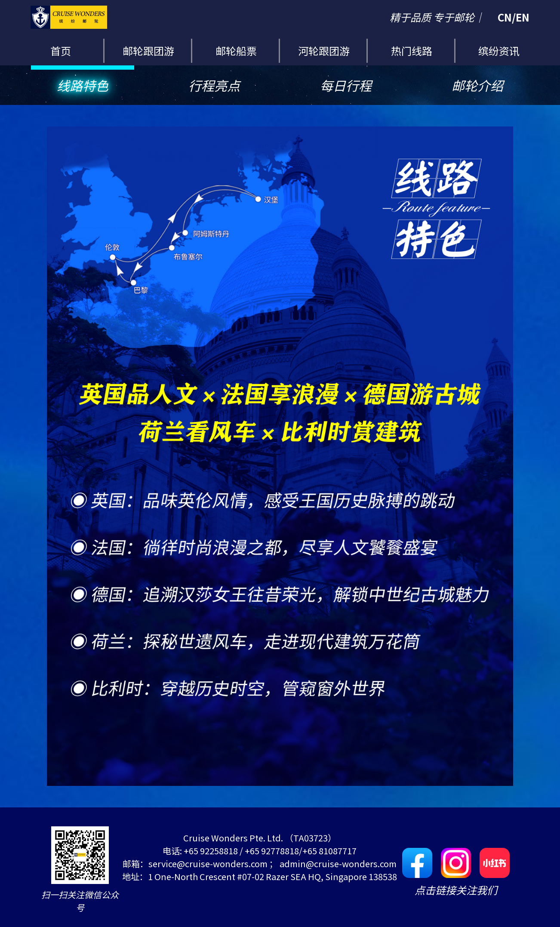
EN (523, 17)
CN (505, 17)
